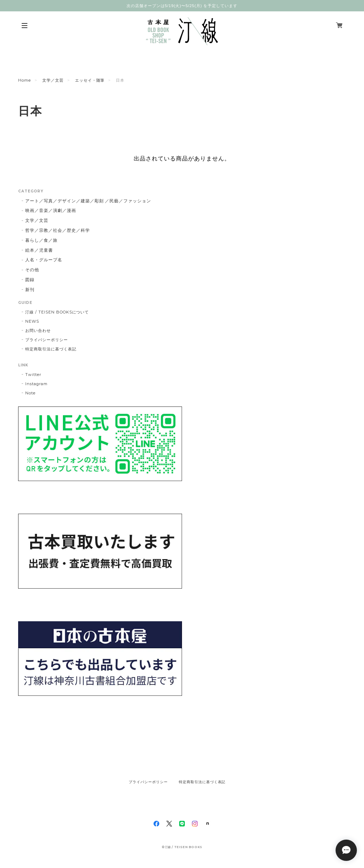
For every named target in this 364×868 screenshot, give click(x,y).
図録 (30, 280)
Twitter (33, 375)
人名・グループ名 (44, 260)
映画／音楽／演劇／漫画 (51, 210)
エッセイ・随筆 (90, 80)
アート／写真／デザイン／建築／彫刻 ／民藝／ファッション (88, 201)
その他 (32, 270)
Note (30, 393)
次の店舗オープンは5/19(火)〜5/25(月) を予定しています (182, 6)
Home (25, 80)
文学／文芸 (53, 80)
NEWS (32, 321)
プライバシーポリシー (47, 340)
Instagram (36, 384)
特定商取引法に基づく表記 (51, 349)
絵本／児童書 (39, 250)
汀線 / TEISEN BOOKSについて (57, 312)
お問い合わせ (38, 331)
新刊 (30, 290)
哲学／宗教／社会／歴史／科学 (57, 230)
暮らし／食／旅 (41, 240)
